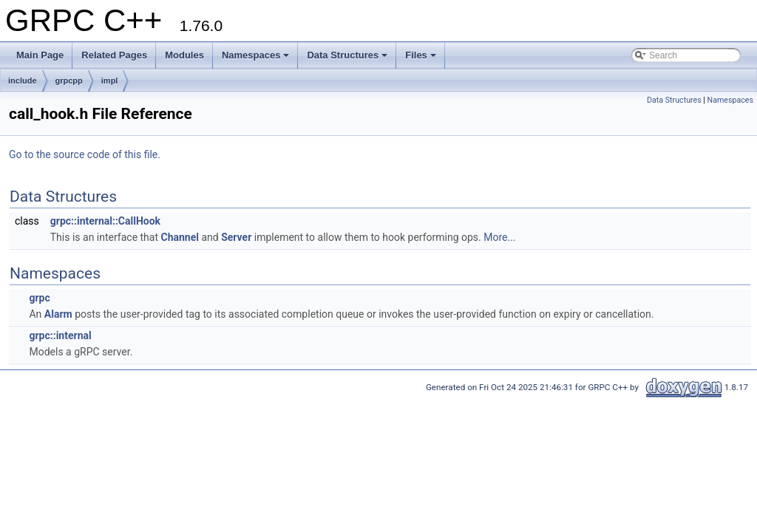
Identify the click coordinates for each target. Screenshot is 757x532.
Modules (184, 55)
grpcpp (69, 81)
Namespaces (256, 55)
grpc (39, 298)
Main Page (40, 55)
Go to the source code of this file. (85, 154)
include (23, 81)
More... (499, 237)
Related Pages (114, 55)
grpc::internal (60, 335)
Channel (180, 237)
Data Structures (347, 55)
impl (110, 81)
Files (421, 55)
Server (236, 237)
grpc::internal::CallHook (105, 221)
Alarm (58, 314)
